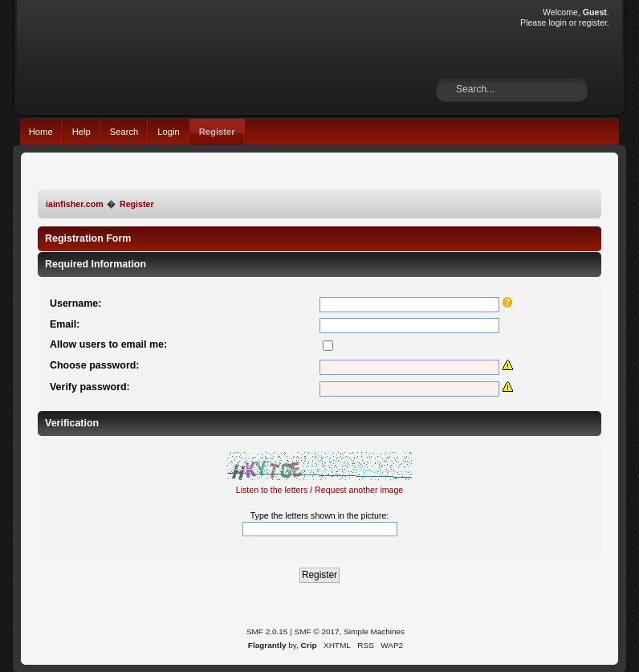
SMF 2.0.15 (267, 631)
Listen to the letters (272, 490)
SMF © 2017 (317, 631)
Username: (75, 303)
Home (41, 132)
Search (124, 132)
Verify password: (90, 387)
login (557, 22)
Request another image (359, 490)
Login (168, 132)
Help (81, 132)
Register (217, 132)
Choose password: (95, 365)
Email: (65, 324)
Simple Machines (374, 631)
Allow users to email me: (108, 344)
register (593, 22)
